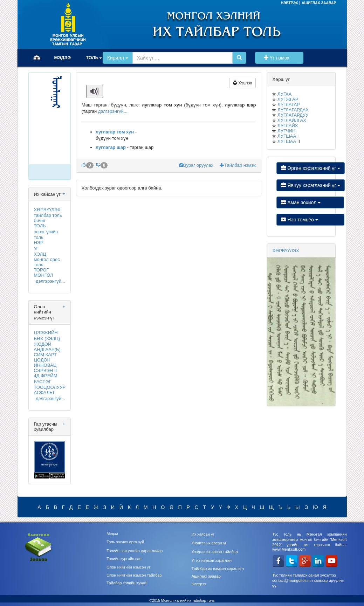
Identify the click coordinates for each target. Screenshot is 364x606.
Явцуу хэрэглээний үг (311, 185)
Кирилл (118, 58)
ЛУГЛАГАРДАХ (293, 110)
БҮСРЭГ (43, 382)
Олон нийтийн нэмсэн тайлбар (134, 575)
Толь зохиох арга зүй (125, 542)
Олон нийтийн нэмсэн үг (128, 567)
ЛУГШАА (287, 136)
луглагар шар (111, 147)
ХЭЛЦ (40, 254)
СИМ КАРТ (45, 355)
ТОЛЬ (40, 226)
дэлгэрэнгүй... (50, 281)
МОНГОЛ (44, 275)
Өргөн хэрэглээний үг (311, 168)
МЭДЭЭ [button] (63, 58)
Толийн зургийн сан (124, 559)
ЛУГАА (284, 94)
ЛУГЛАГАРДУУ (293, 115)
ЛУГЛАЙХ (288, 126)
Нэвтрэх (199, 584)
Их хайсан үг (203, 534)
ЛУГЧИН (286, 131)
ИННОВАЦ (45, 365)
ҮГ (36, 249)
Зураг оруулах (197, 165)
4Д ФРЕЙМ (46, 376)
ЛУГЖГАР (288, 99)
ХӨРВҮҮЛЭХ (47, 210)
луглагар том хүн (115, 132)
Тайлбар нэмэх (238, 165)
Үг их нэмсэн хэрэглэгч (212, 560)
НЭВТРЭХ (290, 3)
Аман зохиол (310, 202)
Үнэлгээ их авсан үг (209, 543)
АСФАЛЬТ (44, 392)
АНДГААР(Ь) (47, 349)
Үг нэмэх (279, 58)
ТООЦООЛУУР (50, 387)
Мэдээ (112, 533)
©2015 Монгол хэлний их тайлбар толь (182, 601)
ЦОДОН (42, 360)
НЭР (39, 243)
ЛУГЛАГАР (289, 105)
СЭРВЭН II (46, 370)
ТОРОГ (42, 270)
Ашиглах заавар (206, 576)
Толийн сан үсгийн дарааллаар (135, 551)
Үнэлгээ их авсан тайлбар (215, 552)
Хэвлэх (243, 83)
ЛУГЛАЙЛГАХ (292, 120)
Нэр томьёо (310, 220)
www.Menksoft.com (289, 549)
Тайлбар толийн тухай (126, 583)
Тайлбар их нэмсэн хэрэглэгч (218, 569)
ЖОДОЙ (43, 344)
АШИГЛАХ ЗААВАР (319, 3)
